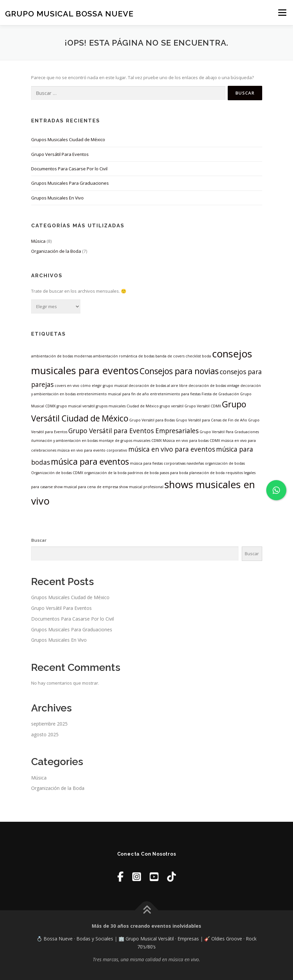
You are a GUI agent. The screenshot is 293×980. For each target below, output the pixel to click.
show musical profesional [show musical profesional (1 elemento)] (141, 487)
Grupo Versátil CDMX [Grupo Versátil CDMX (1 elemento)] (203, 406)
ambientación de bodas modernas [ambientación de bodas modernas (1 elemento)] (62, 356)
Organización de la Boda (56, 251)
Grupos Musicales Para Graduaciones (70, 183)
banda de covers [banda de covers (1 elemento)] (170, 356)
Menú (282, 12)
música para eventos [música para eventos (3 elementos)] (90, 462)
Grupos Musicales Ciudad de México (68, 139)
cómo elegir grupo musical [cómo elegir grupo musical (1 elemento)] (104, 386)
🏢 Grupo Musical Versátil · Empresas (159, 939)
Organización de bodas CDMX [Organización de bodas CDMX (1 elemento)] (57, 473)
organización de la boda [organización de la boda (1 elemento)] (105, 473)
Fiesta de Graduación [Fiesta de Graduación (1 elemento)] (220, 394)
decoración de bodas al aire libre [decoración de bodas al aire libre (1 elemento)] (158, 386)
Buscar (39, 540)
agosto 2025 (45, 734)
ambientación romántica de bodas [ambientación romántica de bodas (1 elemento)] (124, 356)
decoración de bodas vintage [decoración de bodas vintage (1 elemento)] (214, 386)
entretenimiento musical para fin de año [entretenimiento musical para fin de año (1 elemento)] (113, 394)
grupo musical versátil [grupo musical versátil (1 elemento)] (76, 406)
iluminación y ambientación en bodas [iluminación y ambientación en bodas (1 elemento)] (64, 441)
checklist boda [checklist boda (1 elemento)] (198, 356)
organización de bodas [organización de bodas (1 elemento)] (225, 463)
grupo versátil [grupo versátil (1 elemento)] (172, 406)
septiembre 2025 (49, 724)
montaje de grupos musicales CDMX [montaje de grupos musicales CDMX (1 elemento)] (130, 441)
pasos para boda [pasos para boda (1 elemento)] (174, 473)
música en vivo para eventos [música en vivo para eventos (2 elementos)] (172, 449)
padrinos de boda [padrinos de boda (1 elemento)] (143, 473)
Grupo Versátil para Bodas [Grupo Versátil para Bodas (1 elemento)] (152, 420)
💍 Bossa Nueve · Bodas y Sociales (76, 939)
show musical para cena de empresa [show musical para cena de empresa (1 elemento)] (86, 487)
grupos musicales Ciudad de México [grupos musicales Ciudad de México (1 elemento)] (127, 406)
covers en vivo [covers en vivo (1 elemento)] (67, 386)
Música (38, 241)
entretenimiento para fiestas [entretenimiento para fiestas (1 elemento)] (175, 394)
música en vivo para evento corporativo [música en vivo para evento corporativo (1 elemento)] (92, 450)
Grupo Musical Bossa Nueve (69, 13)
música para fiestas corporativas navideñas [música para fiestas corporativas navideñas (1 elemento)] (167, 463)
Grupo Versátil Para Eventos (60, 154)
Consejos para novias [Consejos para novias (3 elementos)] (179, 371)
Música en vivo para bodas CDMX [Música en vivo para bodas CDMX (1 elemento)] (191, 441)
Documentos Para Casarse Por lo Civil (69, 169)
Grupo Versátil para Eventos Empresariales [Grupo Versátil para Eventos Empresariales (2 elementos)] (133, 431)
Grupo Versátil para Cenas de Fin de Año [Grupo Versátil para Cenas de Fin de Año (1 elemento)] (211, 420)
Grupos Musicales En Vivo (57, 198)
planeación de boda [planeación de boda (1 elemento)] (207, 473)
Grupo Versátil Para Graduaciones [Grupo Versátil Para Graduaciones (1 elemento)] (229, 432)
